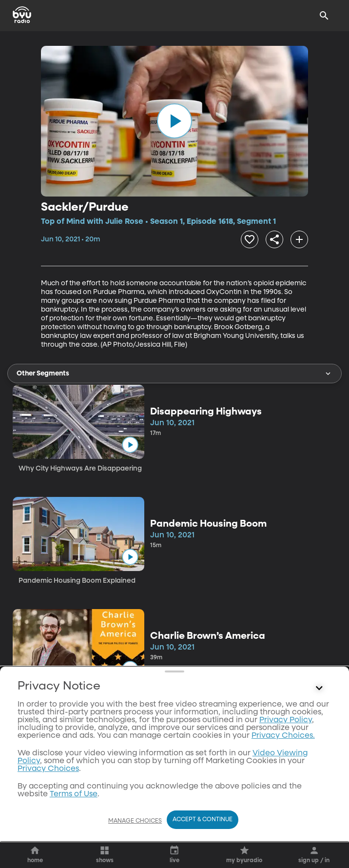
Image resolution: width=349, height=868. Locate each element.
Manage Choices (135, 821)
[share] (274, 239)
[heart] (250, 239)
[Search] (324, 16)
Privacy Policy (286, 800)
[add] (299, 239)
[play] (174, 121)
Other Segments (174, 374)
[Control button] (319, 768)
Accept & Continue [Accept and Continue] (203, 820)
